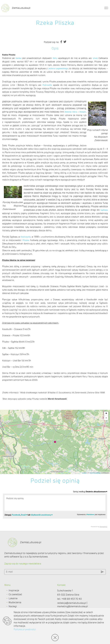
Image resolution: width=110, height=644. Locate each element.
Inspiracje (14, 590)
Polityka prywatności (25, 629)
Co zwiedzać (15, 594)
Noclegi (13, 606)
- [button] (106, 418)
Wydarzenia (15, 602)
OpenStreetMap (95, 473)
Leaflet (84, 473)
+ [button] (106, 414)
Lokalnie (13, 598)
